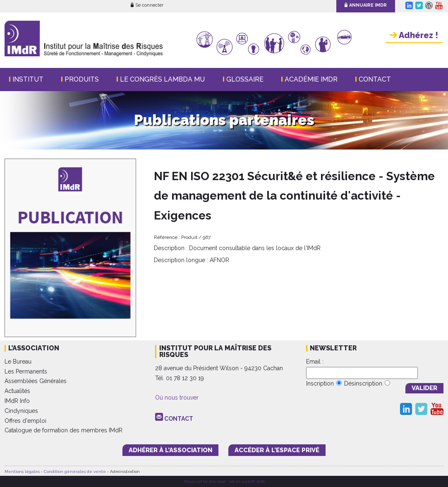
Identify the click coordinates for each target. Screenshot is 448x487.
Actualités (17, 391)
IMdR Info (17, 401)
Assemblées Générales (36, 381)
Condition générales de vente (75, 471)
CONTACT (179, 419)
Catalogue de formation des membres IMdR (63, 430)
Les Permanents (26, 371)
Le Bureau (18, 362)
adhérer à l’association (170, 450)
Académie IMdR (311, 79)
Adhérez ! (414, 35)
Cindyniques (21, 411)
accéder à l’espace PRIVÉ (277, 450)
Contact (375, 79)
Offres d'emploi (25, 421)
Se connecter (147, 5)
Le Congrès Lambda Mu (162, 79)
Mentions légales (22, 471)
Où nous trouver (177, 398)
